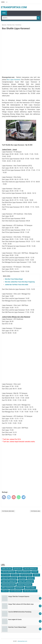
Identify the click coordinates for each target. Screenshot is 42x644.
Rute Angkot (15, 575)
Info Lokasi (22, 578)
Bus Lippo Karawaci (14, 80)
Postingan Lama (35, 511)
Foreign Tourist (30, 588)
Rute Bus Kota (18, 569)
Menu (4, 13)
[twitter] (9, 497)
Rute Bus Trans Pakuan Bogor (14, 279)
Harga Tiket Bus (7, 569)
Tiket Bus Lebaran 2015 (30, 591)
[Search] (19, 18)
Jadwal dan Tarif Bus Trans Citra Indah (17, 285)
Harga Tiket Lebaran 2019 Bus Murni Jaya (21, 604)
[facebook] (4, 497)
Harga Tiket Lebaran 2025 (9, 578)
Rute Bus (35, 572)
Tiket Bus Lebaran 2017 (8, 572)
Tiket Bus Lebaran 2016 (30, 569)
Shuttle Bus (5, 575)
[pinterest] (14, 497)
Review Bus (31, 578)
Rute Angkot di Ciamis (15, 619)
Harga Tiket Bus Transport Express (19, 596)
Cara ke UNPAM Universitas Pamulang (20, 612)
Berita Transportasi (8, 588)
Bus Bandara (20, 588)
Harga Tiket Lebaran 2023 (26, 581)
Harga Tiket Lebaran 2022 (9, 581)
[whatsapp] (19, 497)
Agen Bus (36, 575)
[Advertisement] (21, 53)
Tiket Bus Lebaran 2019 (23, 572)
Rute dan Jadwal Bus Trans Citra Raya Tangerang (20, 282)
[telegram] (24, 497)
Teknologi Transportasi (24, 585)
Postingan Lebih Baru (8, 511)
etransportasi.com (14, 7)
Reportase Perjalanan (8, 585)
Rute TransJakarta (16, 591)
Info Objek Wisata (26, 575)
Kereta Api (5, 591)
